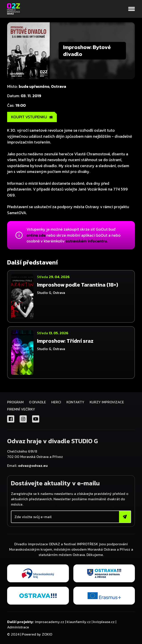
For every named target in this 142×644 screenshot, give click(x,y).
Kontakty (75, 402)
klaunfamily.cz (79, 622)
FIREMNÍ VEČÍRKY (21, 409)
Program (15, 402)
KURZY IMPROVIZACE (107, 402)
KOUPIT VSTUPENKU (32, 117)
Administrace (18, 627)
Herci (56, 402)
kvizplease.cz (104, 622)
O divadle (37, 402)
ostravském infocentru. (87, 241)
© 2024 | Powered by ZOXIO (30, 634)
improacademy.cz (49, 622)
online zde (36, 235)
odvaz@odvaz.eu (33, 466)
